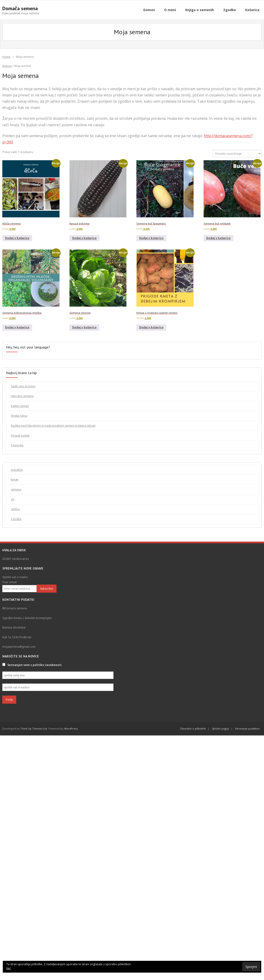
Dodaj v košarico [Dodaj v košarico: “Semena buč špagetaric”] (151, 238)
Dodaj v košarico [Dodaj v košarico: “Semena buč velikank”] (218, 238)
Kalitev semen (20, 406)
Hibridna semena (22, 396)
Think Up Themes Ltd (34, 729)
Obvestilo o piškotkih (193, 729)
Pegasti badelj (20, 436)
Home (6, 57)
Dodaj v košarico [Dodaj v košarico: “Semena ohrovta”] (84, 327)
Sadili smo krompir (23, 386)
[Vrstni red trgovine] (237, 154)
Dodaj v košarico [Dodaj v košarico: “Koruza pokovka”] (84, 238)
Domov (7, 66)
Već (9, 968)
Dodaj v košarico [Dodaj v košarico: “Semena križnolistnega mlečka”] (17, 327)
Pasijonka (17, 445)
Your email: (10, 582)
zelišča (15, 509)
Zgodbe (16, 519)
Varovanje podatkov (247, 729)
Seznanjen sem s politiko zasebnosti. (35, 665)
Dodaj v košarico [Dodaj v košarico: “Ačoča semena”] (17, 238)
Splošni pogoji (220, 729)
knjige (15, 479)
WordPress (71, 729)
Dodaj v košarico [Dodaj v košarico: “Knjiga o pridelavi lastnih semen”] (151, 327)
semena (16, 489)
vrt (13, 499)
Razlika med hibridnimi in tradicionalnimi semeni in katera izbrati (53, 426)
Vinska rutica (19, 416)
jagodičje (17, 470)
